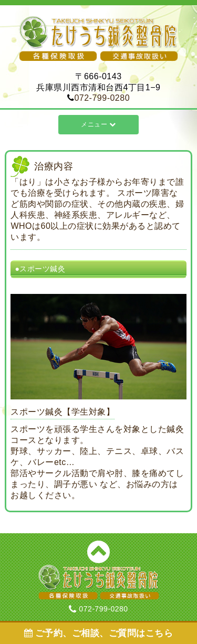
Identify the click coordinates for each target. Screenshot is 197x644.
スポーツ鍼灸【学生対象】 (63, 412)
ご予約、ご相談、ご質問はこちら (98, 633)
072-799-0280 (102, 98)
